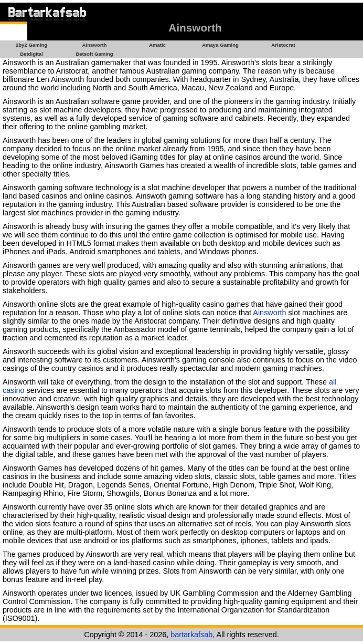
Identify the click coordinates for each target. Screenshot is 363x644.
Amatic (157, 45)
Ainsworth (95, 45)
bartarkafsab (191, 635)
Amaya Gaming (220, 45)
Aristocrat (283, 45)
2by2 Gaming (31, 45)
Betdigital (31, 54)
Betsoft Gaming (94, 54)
